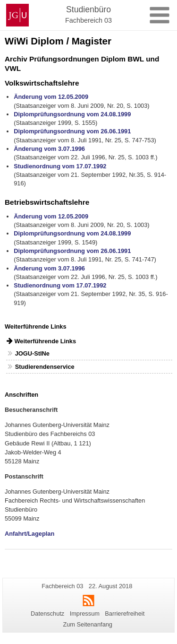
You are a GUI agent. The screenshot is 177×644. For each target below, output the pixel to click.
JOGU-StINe (32, 353)
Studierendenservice (45, 367)
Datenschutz (47, 614)
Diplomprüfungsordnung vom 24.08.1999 (72, 114)
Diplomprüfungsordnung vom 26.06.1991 (72, 131)
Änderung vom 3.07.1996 (49, 149)
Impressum (85, 614)
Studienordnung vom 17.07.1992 (60, 166)
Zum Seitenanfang (88, 624)
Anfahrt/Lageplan (29, 534)
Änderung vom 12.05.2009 (51, 97)
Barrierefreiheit (125, 614)
